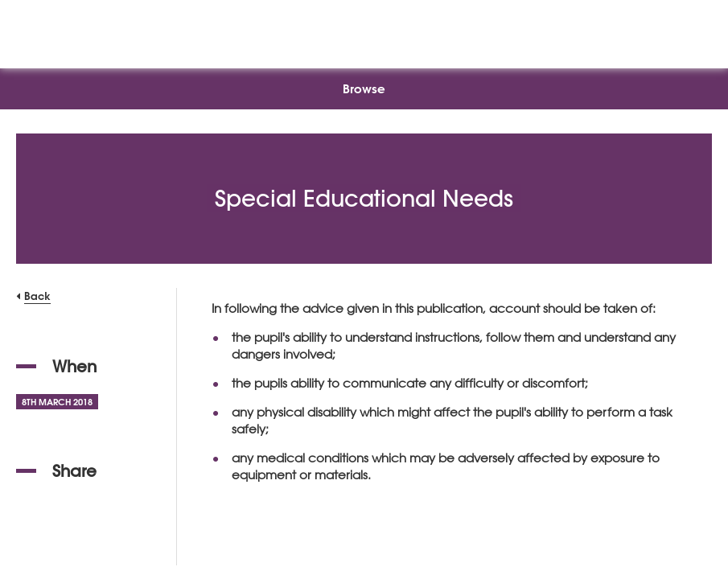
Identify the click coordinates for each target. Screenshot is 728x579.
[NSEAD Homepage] (364, 30)
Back (37, 296)
